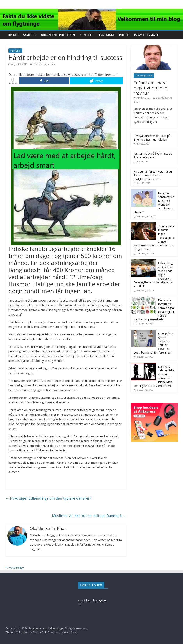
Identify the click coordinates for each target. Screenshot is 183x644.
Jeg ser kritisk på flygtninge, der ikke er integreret (153, 155)
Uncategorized (144, 76)
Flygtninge (106, 35)
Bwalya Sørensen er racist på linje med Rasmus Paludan (152, 138)
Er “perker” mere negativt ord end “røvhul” (151, 88)
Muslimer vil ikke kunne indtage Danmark (89, 516)
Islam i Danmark (146, 35)
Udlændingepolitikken (58, 35)
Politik (124, 35)
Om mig (13, 35)
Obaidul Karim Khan (45, 64)
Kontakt (86, 35)
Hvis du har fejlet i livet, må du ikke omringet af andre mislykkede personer (153, 175)
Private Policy (15, 568)
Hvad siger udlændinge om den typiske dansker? (48, 498)
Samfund (30, 35)
